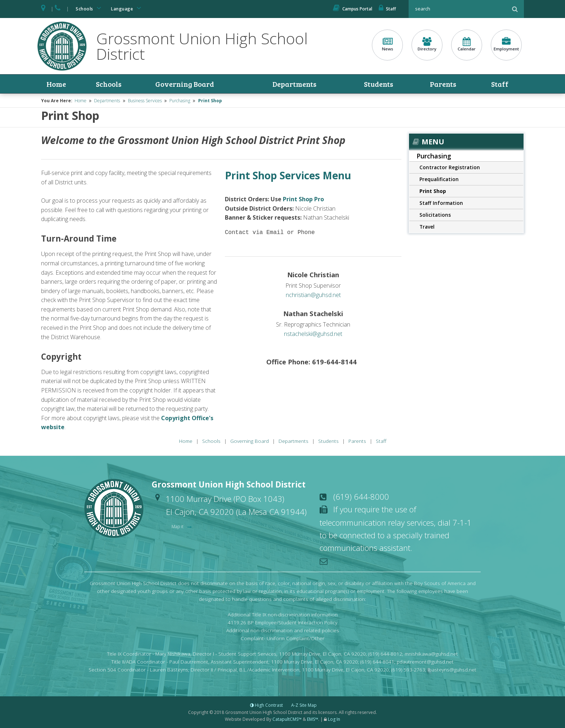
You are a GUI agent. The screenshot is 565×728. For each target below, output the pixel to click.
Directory (427, 44)
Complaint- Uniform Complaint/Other (282, 638)
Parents (443, 84)
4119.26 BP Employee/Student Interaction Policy (282, 622)
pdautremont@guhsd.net (425, 662)
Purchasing (180, 101)
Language (127, 8)
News (387, 44)
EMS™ (313, 719)
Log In (334, 719)
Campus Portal (353, 9)
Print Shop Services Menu (288, 175)
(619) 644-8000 (361, 496)
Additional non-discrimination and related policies (283, 630)
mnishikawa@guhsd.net (431, 654)
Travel (427, 227)
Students (379, 84)
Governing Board (185, 84)
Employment (506, 44)
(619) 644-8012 (385, 654)
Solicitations (435, 215)
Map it (178, 527)
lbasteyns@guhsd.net (452, 669)
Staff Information (441, 203)
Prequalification (439, 179)
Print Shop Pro (303, 199)
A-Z (304, 705)
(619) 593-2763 (408, 669)
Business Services (145, 101)
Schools (90, 8)
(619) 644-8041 (377, 662)
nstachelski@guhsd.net (313, 334)
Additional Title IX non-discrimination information (283, 614)
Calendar (467, 44)
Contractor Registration (450, 167)
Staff (387, 9)
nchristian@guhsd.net (313, 295)
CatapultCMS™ (287, 719)
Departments (294, 84)
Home (56, 84)
